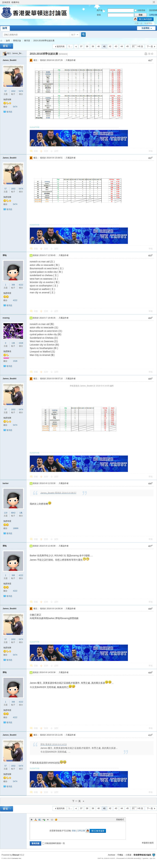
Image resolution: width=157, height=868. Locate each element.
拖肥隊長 (7, 351)
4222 (21, 285)
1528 (21, 343)
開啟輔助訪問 (151, 2)
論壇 (5, 28)
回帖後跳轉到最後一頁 (53, 843)
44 (122, 46)
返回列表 (61, 46)
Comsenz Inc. (16, 858)
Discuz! (16, 855)
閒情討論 (17, 41)
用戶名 (100, 10)
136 (13, 343)
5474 (21, 91)
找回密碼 (153, 10)
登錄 (74, 831)
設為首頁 (6, 2)
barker (6, 483)
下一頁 (150, 46)
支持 (46, 151)
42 (110, 46)
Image (40, 820)
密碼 (99, 15)
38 (87, 46)
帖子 (73, 35)
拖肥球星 (7, 293)
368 (13, 285)
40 (99, 46)
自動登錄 (140, 10)
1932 (13, 91)
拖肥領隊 (7, 100)
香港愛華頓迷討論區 (1, 41)
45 (127, 46)
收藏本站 (15, 2)
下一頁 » (79, 801)
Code (52, 820)
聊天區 (27, 41)
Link (44, 820)
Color (36, 820)
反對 (56, 151)
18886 (16, 528)
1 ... (70, 46)
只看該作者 (71, 60)
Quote (48, 820)
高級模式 (120, 820)
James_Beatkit (19, 53)
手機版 (120, 855)
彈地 (5, 255)
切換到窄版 (153, 2)
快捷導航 (146, 28)
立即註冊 (153, 15)
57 (5, 91)
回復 (36, 151)
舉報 (151, 151)
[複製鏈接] (63, 54)
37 (81, 46)
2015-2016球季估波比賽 (44, 41)
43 (116, 46)
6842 (13, 513)
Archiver (112, 855)
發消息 (9, 112)
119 (6, 513)
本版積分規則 (148, 843)
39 (93, 46)
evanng (6, 318)
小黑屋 (128, 855)
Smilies (56, 820)
